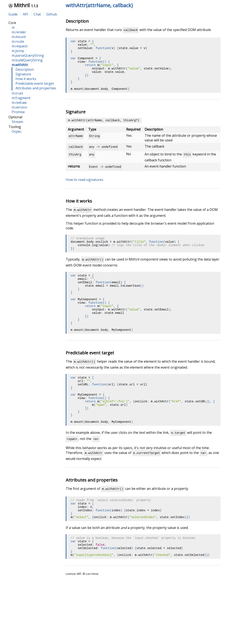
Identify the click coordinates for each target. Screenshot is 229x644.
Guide (13, 14)
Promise (18, 112)
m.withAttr (20, 65)
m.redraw (19, 103)
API (26, 14)
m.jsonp (18, 51)
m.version (19, 107)
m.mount (19, 37)
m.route (18, 41)
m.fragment (21, 98)
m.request (20, 46)
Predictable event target (35, 83)
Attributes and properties (36, 88)
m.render (19, 32)
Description (25, 69)
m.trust (17, 93)
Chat (37, 14)
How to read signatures (84, 192)
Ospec (17, 131)
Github (52, 14)
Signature (23, 74)
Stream (17, 122)
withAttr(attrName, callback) (99, 5)
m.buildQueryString (27, 60)
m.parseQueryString (28, 55)
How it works (26, 79)
